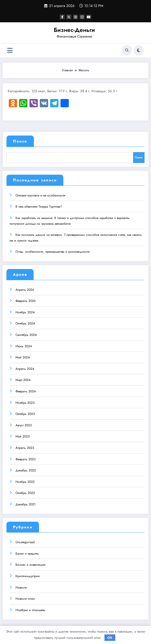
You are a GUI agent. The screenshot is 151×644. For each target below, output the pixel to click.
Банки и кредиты (27, 553)
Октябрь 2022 (25, 492)
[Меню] (10, 50)
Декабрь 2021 (25, 504)
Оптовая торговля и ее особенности (40, 195)
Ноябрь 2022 (25, 481)
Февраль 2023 (26, 458)
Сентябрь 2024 (26, 334)
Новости (21, 587)
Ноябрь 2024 (25, 312)
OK (110, 638)
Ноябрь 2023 (25, 402)
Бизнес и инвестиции (31, 564)
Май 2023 (23, 436)
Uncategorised (25, 541)
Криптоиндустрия (28, 575)
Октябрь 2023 (25, 413)
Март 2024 (23, 379)
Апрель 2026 (25, 289)
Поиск (20, 141)
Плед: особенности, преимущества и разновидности (53, 251)
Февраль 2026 (26, 300)
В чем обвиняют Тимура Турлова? (39, 206)
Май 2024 (23, 357)
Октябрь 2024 (25, 323)
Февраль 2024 (26, 391)
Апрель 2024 (25, 368)
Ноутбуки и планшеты (30, 609)
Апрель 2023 (25, 447)
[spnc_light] (139, 50)
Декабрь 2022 (26, 470)
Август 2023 (24, 424)
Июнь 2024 (24, 345)
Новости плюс (25, 598)
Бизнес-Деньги (74, 30)
